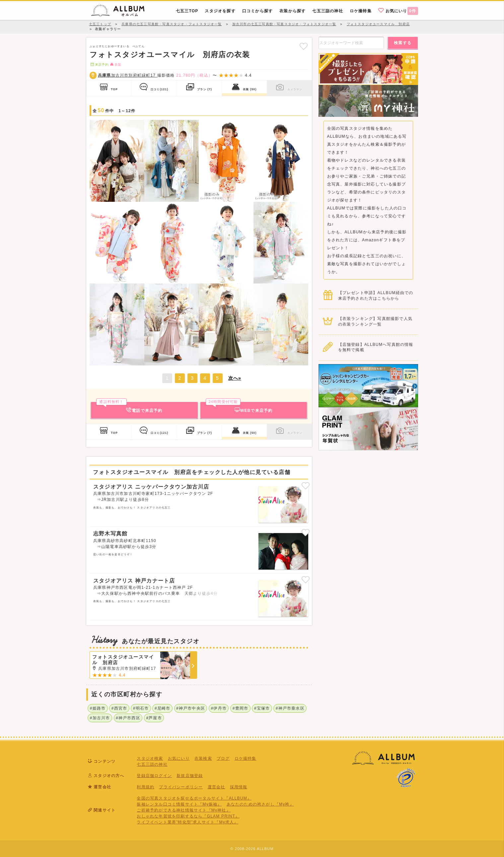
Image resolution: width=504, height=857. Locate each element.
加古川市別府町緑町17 (128, 75)
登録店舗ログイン (154, 776)
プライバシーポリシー (181, 787)
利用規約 (145, 787)
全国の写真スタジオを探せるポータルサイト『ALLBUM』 (194, 798)
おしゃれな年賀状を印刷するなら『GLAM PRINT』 (188, 816)
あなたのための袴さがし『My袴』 (260, 804)
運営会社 (216, 787)
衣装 (244, 87)
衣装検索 (203, 758)
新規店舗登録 (190, 776)
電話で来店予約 (129, 407)
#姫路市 (98, 708)
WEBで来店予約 (239, 407)
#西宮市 (119, 708)
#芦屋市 (154, 718)
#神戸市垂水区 (290, 708)
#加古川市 (100, 718)
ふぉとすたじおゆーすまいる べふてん (117, 46)
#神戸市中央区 (191, 708)
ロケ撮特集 (246, 758)
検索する (403, 43)
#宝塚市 (262, 708)
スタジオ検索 (150, 758)
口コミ (154, 87)
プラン (199, 87)
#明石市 (141, 708)
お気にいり (398, 11)
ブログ (223, 758)
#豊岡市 (240, 708)
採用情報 (239, 787)
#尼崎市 (162, 708)
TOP (109, 87)
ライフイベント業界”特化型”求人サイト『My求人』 (187, 822)
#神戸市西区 (128, 718)
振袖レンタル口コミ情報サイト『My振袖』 (179, 804)
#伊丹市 (219, 708)
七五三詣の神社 (152, 764)
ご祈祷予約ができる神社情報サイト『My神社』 (183, 810)
